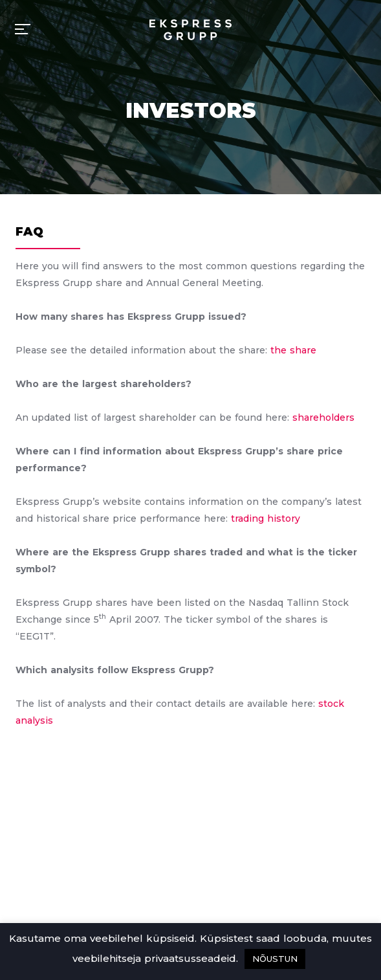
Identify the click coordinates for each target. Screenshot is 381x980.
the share (293, 350)
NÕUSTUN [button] (275, 959)
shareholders (323, 418)
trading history (266, 518)
